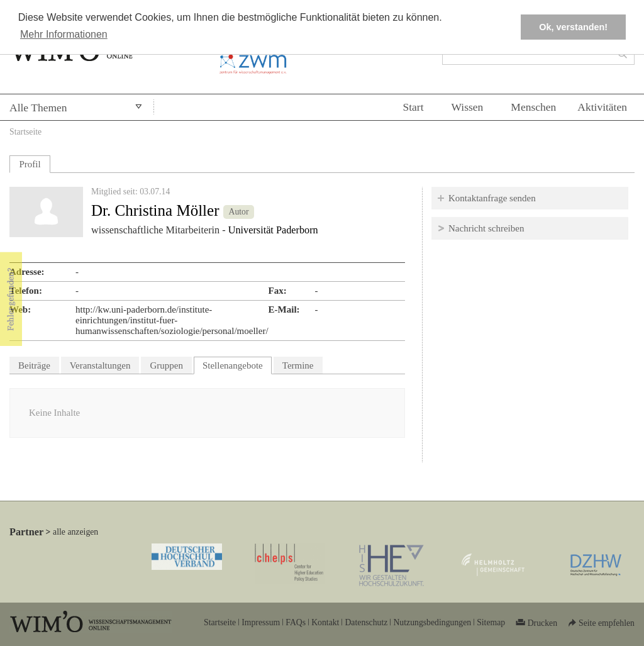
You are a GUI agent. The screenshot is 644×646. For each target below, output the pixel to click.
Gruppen (166, 365)
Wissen (468, 107)
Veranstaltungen (100, 365)
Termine (298, 365)
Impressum (261, 622)
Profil (30, 164)
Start (413, 107)
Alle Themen (38, 108)
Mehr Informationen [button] (64, 34)
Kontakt (325, 622)
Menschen (533, 107)
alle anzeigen (75, 532)
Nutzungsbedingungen (432, 622)
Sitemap (491, 622)
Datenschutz (366, 622)
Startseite (25, 132)
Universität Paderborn (273, 230)
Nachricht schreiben (486, 228)
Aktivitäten (602, 107)
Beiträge (34, 365)
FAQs (296, 622)
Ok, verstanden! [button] (573, 27)
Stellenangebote (237, 364)
